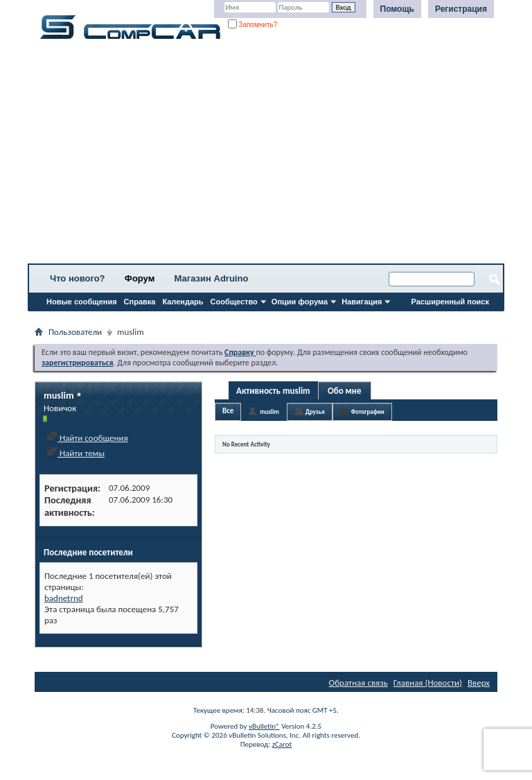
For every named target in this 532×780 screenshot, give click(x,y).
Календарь (183, 302)
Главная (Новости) (428, 683)
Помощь (397, 9)
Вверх (479, 683)
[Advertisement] (266, 156)
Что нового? (78, 278)
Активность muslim (273, 391)
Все (228, 411)
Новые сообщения (82, 302)
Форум (140, 278)
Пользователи (75, 332)
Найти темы (76, 453)
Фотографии (368, 411)
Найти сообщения (87, 438)
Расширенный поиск (450, 302)
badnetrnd (64, 598)
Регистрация (461, 9)
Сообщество (234, 302)
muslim (269, 411)
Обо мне (345, 391)
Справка (140, 302)
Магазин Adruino (212, 278)
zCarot (282, 744)
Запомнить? (253, 25)
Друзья (315, 411)
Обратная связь (358, 683)
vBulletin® (264, 726)
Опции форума (300, 302)
